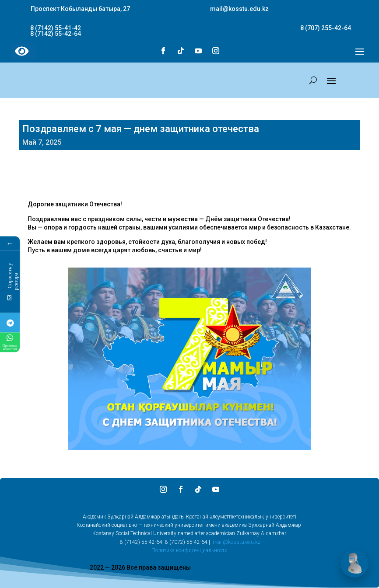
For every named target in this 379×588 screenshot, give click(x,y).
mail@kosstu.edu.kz (237, 542)
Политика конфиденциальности (189, 550)
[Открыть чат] (354, 564)
